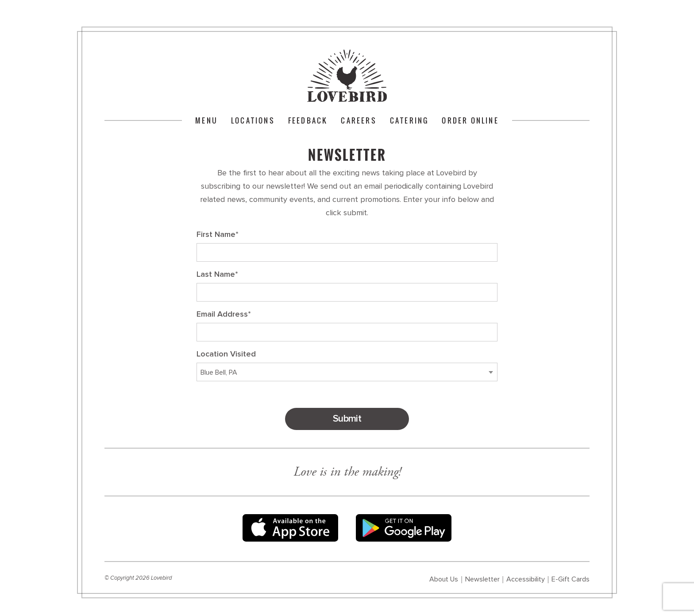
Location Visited (226, 354)
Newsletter (482, 579)
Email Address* (224, 314)
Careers (359, 120)
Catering (409, 120)
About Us (444, 579)
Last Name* (217, 275)
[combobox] (347, 372)
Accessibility (526, 579)
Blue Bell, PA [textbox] (219, 372)
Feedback (308, 120)
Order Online (470, 120)
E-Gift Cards (571, 579)
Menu (206, 120)
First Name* (218, 235)
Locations (253, 120)
